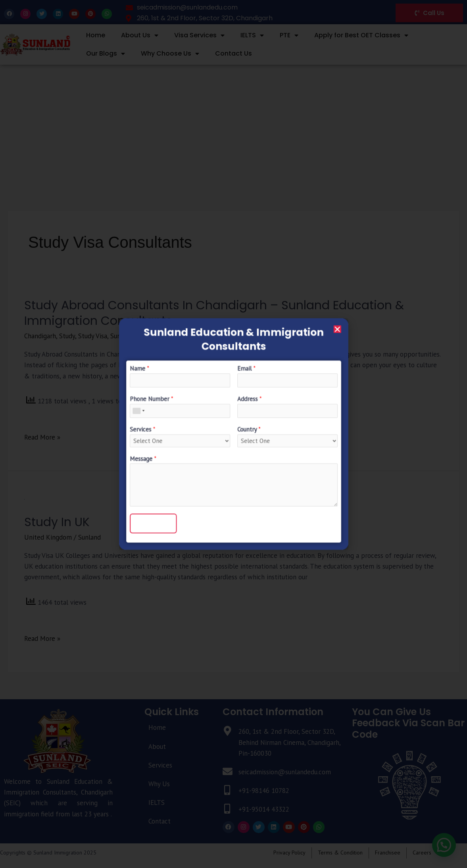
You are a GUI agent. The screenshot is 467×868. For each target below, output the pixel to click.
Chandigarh (40, 336)
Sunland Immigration (140, 336)
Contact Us (233, 53)
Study (67, 336)
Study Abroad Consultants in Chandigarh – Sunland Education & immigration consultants (214, 313)
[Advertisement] (233, 124)
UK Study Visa (193, 336)
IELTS (252, 35)
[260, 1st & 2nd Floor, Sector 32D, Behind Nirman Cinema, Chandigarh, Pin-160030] (228, 731)
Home (96, 35)
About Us (140, 35)
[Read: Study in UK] (24, 499)
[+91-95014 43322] (228, 809)
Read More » (42, 437)
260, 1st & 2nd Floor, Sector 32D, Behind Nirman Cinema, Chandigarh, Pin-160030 (289, 742)
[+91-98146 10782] (228, 790)
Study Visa (93, 336)
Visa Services (199, 35)
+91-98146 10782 (264, 791)
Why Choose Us (170, 54)
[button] (444, 845)
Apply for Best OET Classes (361, 35)
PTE (289, 35)
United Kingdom (48, 537)
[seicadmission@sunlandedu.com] (228, 772)
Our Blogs (106, 54)
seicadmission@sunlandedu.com (285, 772)
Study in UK (57, 522)
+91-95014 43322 (264, 809)
